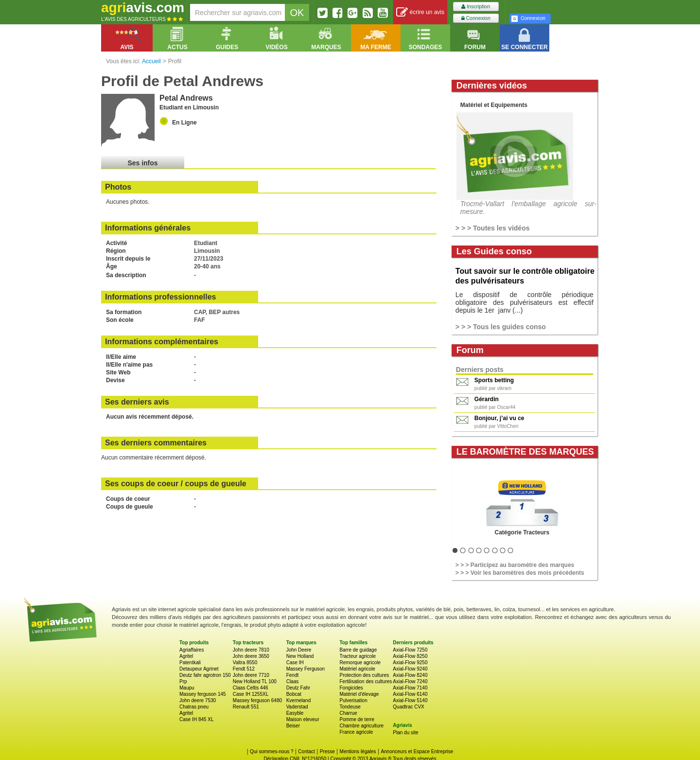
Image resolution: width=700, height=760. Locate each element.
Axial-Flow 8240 (410, 675)
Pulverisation (353, 700)
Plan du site (405, 733)
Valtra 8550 (245, 663)
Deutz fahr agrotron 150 (205, 675)
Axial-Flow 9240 (410, 669)
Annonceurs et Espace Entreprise (417, 751)
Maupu (187, 688)
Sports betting (494, 380)
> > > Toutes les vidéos (493, 228)
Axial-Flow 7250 (410, 650)
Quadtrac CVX (408, 707)
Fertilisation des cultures (366, 681)
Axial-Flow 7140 (410, 688)
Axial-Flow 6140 (410, 694)
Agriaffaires (192, 650)
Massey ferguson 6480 (257, 700)
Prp (183, 681)
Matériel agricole (357, 669)
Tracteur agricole (358, 656)
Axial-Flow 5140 (410, 700)
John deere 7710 (251, 675)
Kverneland (299, 700)
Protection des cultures (364, 675)
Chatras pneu (194, 707)
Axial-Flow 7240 (410, 681)
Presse (327, 751)
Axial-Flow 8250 (410, 656)
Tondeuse (350, 707)
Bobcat (294, 694)
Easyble (295, 713)
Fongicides (351, 688)
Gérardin (487, 399)
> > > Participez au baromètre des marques (515, 565)
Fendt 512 (244, 669)
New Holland (300, 656)
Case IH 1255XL (251, 694)
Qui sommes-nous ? (271, 751)
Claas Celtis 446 (251, 688)
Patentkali (190, 663)
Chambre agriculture (361, 726)
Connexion (476, 18)
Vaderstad (297, 707)
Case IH (295, 663)
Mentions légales (358, 751)
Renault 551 (246, 707)
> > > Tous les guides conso (501, 327)
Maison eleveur (303, 719)
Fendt (293, 675)
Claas (293, 681)
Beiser (293, 726)
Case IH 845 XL (197, 719)
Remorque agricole (360, 663)
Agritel (186, 656)
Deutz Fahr (298, 688)
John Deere (299, 650)
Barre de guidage (358, 650)
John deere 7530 (198, 700)
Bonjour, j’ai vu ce (499, 418)
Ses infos (142, 163)
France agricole (356, 732)
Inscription (476, 7)
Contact (306, 751)
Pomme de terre (357, 719)
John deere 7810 (251, 650)
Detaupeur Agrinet (199, 669)
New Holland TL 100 (255, 681)
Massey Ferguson (306, 669)
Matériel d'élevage (359, 694)
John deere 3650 (251, 656)
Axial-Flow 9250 (410, 663)
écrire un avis (420, 12)
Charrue (348, 713)
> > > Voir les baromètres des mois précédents (520, 573)
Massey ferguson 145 (203, 694)
